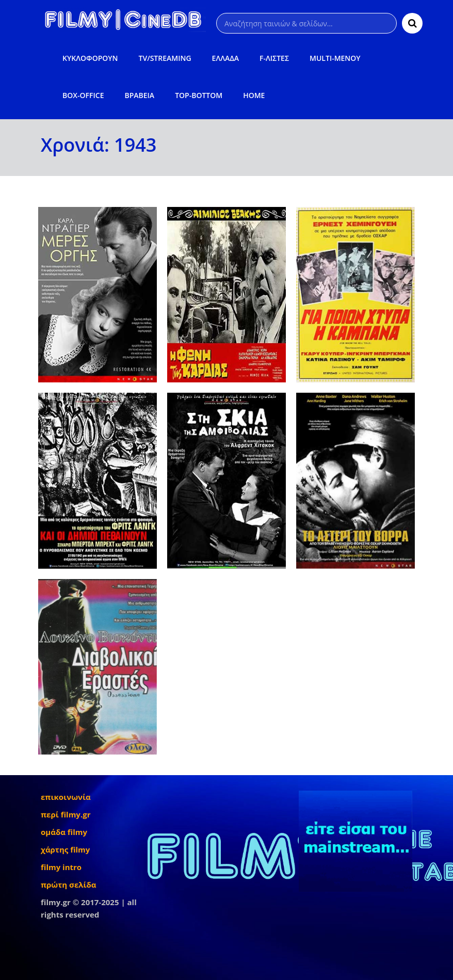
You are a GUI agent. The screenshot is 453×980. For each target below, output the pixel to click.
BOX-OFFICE (83, 95)
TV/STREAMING (165, 58)
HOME (254, 95)
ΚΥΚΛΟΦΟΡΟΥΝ (90, 58)
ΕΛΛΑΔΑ (226, 58)
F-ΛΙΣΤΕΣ (274, 58)
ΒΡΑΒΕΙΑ (139, 95)
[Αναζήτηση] (306, 23)
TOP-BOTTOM (199, 95)
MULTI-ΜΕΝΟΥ (335, 58)
